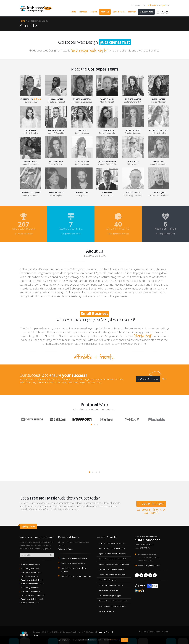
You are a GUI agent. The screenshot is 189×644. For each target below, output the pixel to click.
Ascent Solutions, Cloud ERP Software (112, 606)
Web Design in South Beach (32, 580)
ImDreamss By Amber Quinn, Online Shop (114, 564)
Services (83, 12)
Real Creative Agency (106, 611)
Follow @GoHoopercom (158, 5)
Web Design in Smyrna (30, 588)
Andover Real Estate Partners (109, 590)
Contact (132, 12)
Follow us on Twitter (65, 549)
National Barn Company (107, 580)
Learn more (115, 642)
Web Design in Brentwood (32, 572)
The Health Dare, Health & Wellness (111, 569)
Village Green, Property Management (112, 543)
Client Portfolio (148, 379)
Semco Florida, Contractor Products (112, 548)
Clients (94, 12)
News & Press (118, 12)
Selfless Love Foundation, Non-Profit (112, 575)
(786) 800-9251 (146, 548)
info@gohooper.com (152, 566)
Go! (51, 555)
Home (73, 12)
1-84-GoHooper (148, 540)
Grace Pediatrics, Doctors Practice (111, 585)
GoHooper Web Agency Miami (73, 563)
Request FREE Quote (151, 504)
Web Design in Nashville (31, 565)
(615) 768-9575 (148, 545)
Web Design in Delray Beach (32, 599)
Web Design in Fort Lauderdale (33, 595)
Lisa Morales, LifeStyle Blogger (110, 596)
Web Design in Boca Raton (32, 591)
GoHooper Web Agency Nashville (74, 558)
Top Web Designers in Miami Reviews (76, 576)
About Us (105, 12)
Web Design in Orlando (31, 603)
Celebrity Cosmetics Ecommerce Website (114, 601)
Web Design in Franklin (30, 569)
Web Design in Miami (30, 576)
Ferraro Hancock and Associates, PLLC (112, 559)
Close (125, 642)
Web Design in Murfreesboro (33, 584)
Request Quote (146, 12)
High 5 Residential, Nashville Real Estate (113, 554)
